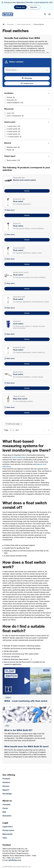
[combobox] (27, 60)
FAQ (7, 715)
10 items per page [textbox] (13, 414)
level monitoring (19, 447)
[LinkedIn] (4, 863)
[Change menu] (49, 4)
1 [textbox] (11, 420)
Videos (8, 687)
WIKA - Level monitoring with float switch (26, 691)
